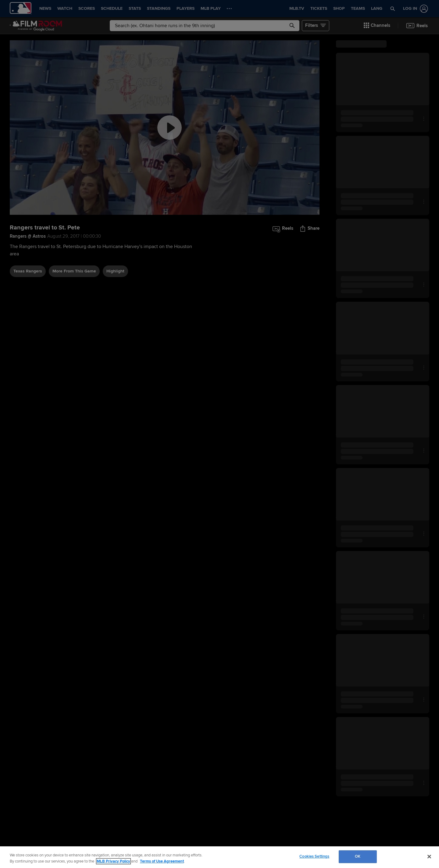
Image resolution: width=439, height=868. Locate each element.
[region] (220, 857)
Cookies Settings (314, 856)
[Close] (429, 856)
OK (358, 856)
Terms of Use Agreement (162, 861)
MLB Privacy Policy (113, 861)
